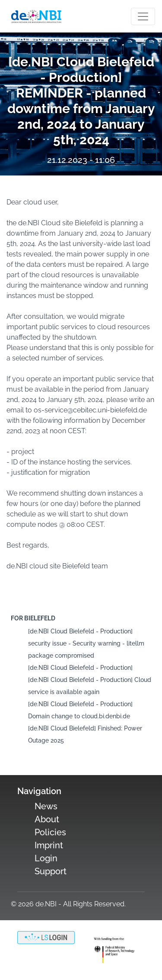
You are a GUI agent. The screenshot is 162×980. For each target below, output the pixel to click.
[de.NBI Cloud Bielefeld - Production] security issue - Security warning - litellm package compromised (86, 643)
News (46, 806)
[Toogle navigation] (143, 16)
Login (46, 858)
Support (51, 871)
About (47, 819)
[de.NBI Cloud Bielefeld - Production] (80, 668)
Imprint (49, 845)
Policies (50, 832)
